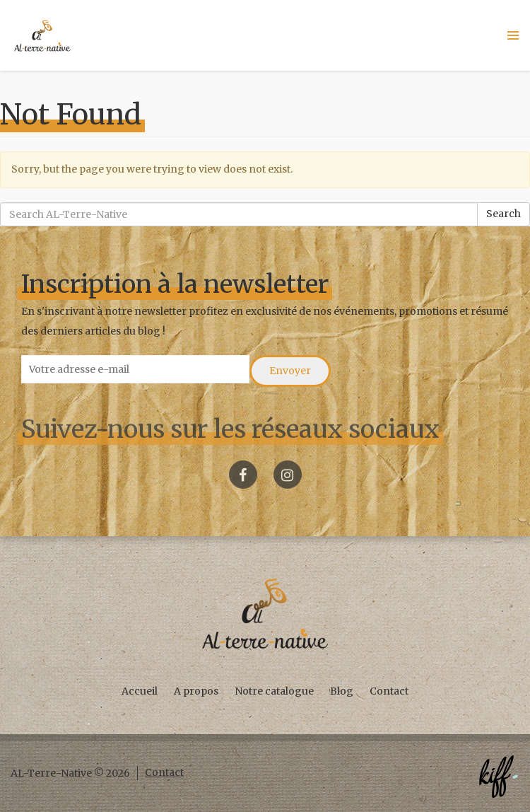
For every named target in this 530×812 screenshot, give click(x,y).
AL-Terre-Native (42, 35)
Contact (389, 691)
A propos (196, 691)
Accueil (140, 691)
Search (503, 214)
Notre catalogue (274, 691)
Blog (342, 691)
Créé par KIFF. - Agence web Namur (498, 777)
